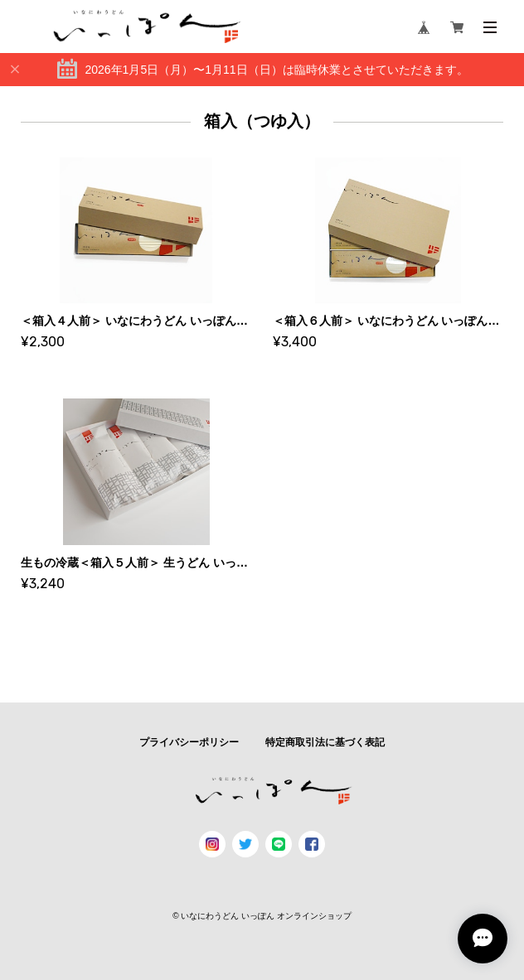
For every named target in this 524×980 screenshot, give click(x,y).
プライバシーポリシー (189, 742)
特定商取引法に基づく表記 (325, 742)
